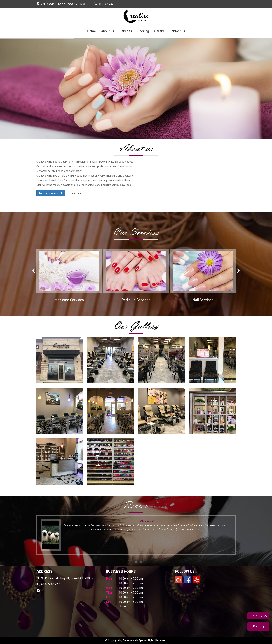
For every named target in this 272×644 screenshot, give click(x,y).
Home (91, 31)
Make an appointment (51, 193)
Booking (143, 31)
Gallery (159, 31)
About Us (108, 31)
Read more (77, 193)
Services (126, 31)
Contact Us (177, 31)
